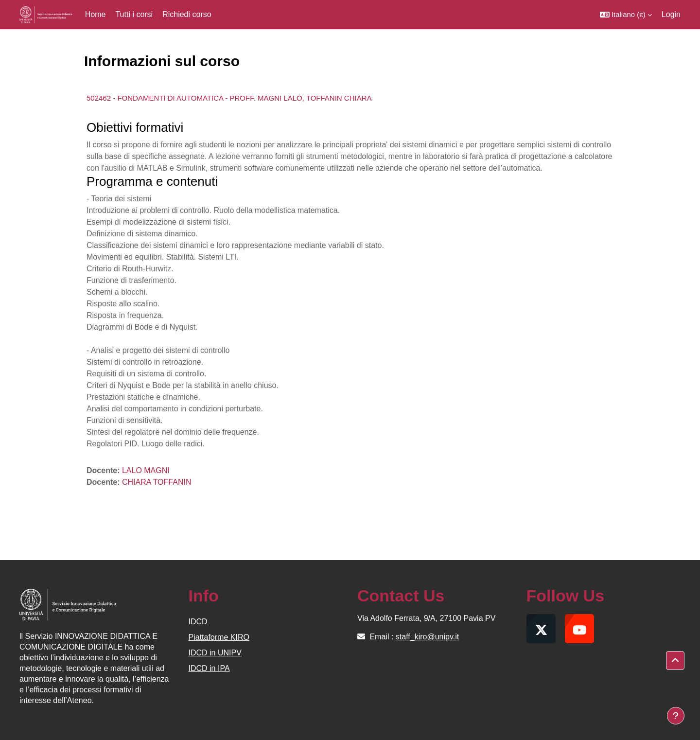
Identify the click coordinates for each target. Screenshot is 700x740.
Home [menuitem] (96, 14)
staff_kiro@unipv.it (427, 637)
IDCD (198, 622)
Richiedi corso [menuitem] (187, 14)
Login (671, 14)
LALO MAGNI (146, 470)
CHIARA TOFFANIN (157, 482)
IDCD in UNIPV (215, 653)
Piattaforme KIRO (219, 637)
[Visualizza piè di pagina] (676, 716)
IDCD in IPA (209, 668)
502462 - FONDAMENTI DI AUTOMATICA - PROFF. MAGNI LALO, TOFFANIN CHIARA (229, 98)
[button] (626, 15)
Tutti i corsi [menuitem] (134, 14)
